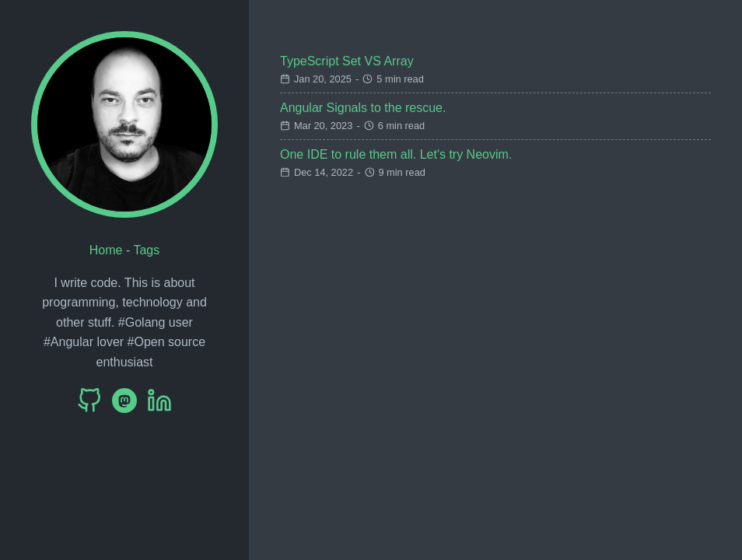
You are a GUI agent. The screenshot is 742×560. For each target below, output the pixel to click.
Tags (146, 250)
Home (106, 250)
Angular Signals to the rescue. (363, 108)
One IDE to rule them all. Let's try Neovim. (396, 154)
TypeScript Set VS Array (347, 61)
